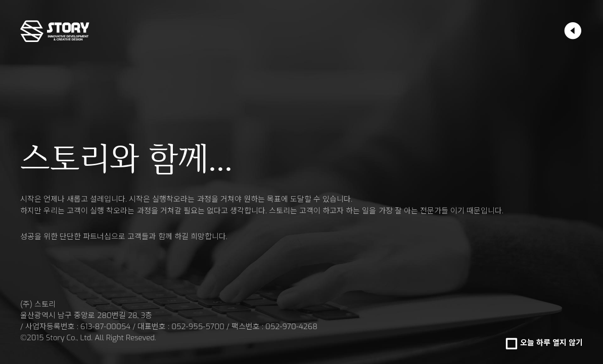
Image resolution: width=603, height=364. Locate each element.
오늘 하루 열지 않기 (551, 343)
